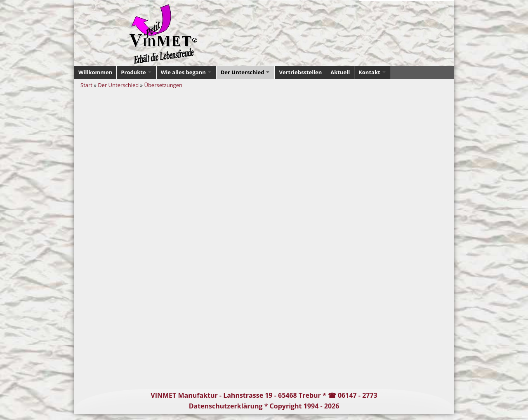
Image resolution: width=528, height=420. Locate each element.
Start (86, 85)
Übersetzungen (163, 85)
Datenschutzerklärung (226, 406)
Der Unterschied (118, 85)
